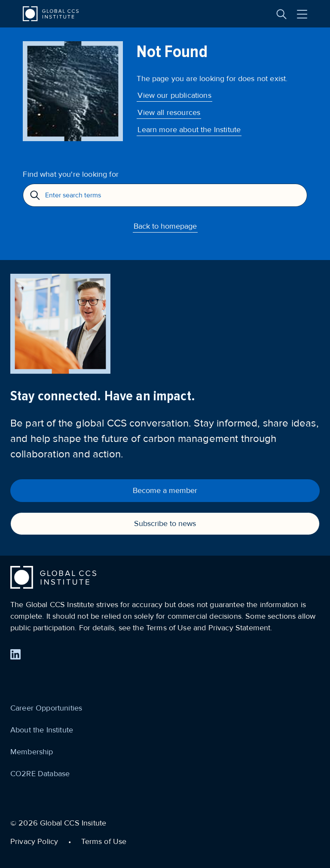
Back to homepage (165, 226)
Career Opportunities (46, 708)
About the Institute (42, 730)
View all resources (169, 112)
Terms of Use (104, 841)
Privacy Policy (34, 841)
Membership (32, 752)
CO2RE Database (40, 774)
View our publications (174, 95)
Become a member (165, 490)
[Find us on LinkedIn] (15, 654)
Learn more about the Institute (189, 130)
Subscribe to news (165, 523)
